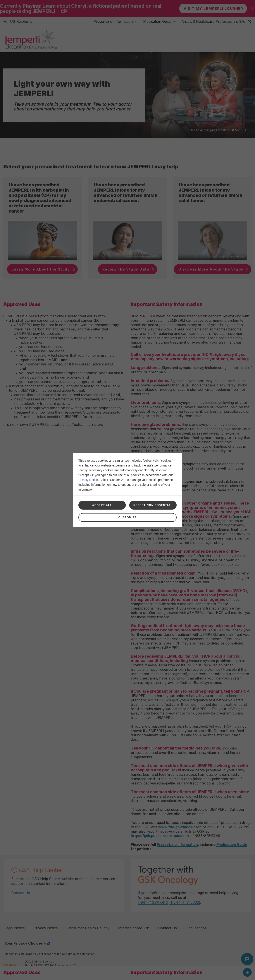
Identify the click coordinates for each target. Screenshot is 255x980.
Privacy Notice (88, 480)
